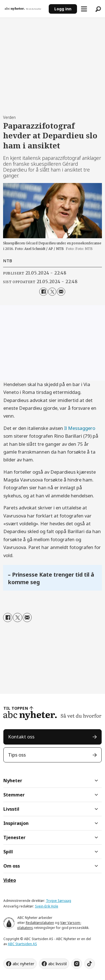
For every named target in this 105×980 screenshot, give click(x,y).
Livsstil (11, 809)
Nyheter (13, 781)
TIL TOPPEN (16, 708)
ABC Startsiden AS (22, 944)
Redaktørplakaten (40, 923)
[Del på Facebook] (43, 292)
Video (10, 880)
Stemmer (14, 795)
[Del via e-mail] (61, 292)
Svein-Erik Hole (47, 906)
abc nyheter (23, 964)
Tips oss (17, 755)
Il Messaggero (80, 428)
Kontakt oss (21, 737)
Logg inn (63, 9)
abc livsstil (57, 964)
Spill (8, 852)
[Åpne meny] (84, 9)
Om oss (12, 866)
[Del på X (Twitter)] (52, 292)
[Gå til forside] (23, 9)
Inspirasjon (16, 823)
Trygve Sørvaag (59, 901)
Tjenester (14, 837)
